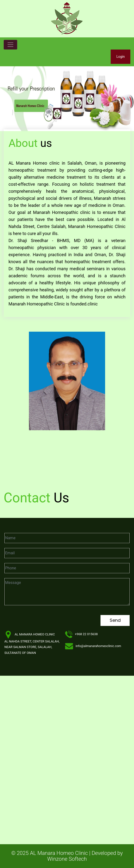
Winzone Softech (67, 859)
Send (115, 620)
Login (121, 57)
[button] (10, 98)
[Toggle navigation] (10, 45)
